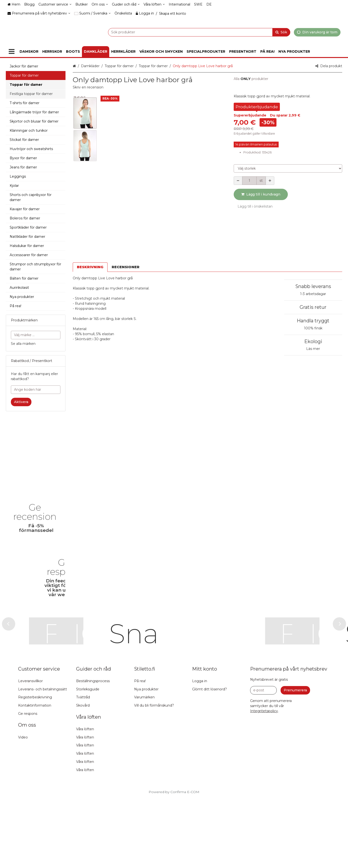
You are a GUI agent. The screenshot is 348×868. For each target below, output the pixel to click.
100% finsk (313, 328)
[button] (88, 87)
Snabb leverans (313, 286)
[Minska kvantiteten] (238, 181)
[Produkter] (12, 52)
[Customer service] (55, 4)
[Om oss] (100, 4)
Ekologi (313, 341)
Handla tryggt (313, 321)
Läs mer (313, 349)
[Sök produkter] (187, 32)
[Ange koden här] (36, 390)
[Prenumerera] (295, 760)
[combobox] (187, 32)
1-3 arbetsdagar (313, 294)
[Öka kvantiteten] (270, 181)
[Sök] (281, 32)
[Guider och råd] (126, 4)
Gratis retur (313, 307)
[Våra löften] (154, 4)
